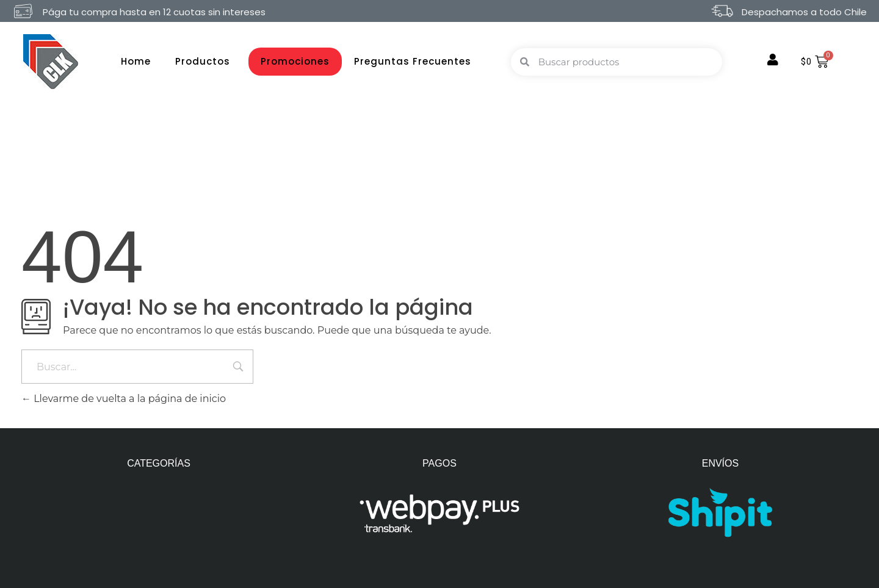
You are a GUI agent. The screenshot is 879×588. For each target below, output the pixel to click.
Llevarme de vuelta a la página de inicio (124, 399)
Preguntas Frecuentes (413, 61)
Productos (206, 61)
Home (136, 61)
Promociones (295, 61)
